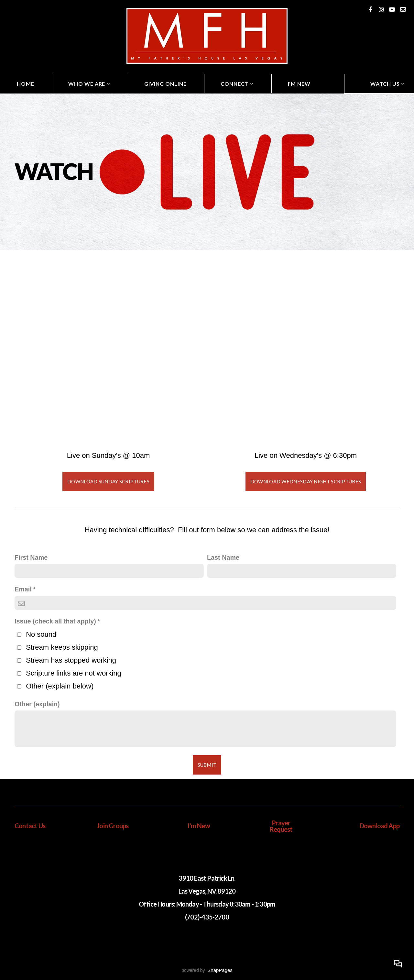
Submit (207, 765)
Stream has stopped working (71, 660)
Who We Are (89, 84)
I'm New (299, 84)
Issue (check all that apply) (55, 621)
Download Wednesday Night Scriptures (306, 481)
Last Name (223, 557)
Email (23, 589)
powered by (207, 970)
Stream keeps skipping (62, 647)
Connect (237, 84)
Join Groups (113, 826)
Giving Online (165, 84)
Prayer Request (281, 826)
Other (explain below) (60, 686)
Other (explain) (37, 704)
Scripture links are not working (74, 673)
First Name (31, 557)
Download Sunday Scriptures (108, 481)
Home (26, 84)
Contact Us (30, 826)
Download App (380, 826)
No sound (41, 634)
